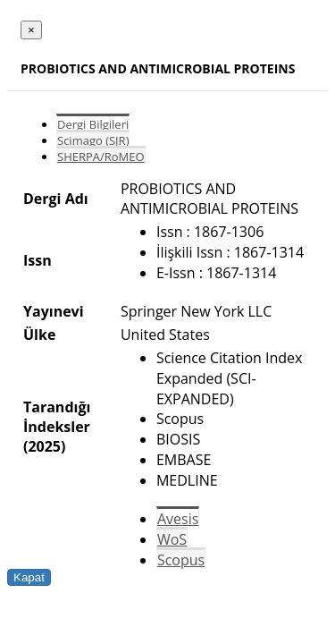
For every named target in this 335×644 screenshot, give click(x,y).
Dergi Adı (56, 199)
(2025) (44, 446)
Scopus (181, 560)
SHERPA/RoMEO (101, 157)
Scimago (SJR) (93, 140)
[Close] (31, 30)
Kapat (29, 577)
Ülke (39, 335)
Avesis (178, 519)
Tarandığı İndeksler (57, 417)
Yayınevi (54, 311)
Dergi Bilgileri (93, 124)
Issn (38, 260)
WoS (172, 539)
